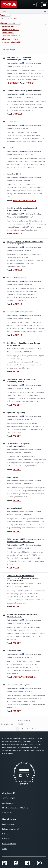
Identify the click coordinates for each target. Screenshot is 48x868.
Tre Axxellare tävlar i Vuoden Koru (20, 312)
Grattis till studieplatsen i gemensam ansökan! (24, 91)
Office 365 (6, 839)
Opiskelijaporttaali (9, 844)
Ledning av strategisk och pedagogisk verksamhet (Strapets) (21, 380)
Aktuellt (17, 114)
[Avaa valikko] (45, 5)
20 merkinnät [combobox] (25, 721)
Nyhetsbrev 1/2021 (14, 174)
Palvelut (5, 834)
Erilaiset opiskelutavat (11, 829)
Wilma (5, 848)
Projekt (30, 83)
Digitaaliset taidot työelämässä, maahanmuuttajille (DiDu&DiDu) (19, 58)
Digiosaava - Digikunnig (16, 413)
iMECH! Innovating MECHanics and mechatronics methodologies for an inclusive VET (25, 540)
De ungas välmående (15, 508)
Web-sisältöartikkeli (11, 18)
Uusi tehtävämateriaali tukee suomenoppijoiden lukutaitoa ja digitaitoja (25, 243)
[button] (5, 15)
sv (34, 4)
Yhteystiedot (7, 813)
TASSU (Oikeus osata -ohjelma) (18, 685)
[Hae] (21, 11)
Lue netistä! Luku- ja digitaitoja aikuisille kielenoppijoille (19, 445)
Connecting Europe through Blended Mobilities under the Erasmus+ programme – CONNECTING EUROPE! (24, 578)
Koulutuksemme (8, 824)
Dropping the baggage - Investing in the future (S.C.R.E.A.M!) (22, 615)
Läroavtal (10, 148)
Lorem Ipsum (12, 122)
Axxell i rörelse (12, 477)
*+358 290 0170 (9, 798)
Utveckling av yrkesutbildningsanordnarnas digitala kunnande (23, 344)
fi (39, 4)
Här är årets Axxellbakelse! (17, 278)
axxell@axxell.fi (8, 803)
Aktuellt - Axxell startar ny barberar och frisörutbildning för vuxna (22, 209)
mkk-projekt (13, 83)
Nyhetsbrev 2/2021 (14, 651)
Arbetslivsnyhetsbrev (24, 200)
